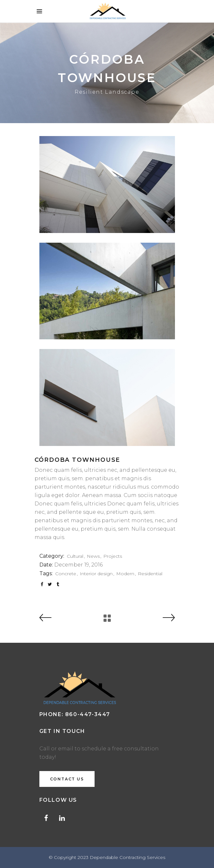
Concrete (66, 574)
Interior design (96, 574)
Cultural (75, 556)
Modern (125, 574)
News (93, 556)
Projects (113, 556)
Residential (150, 574)
